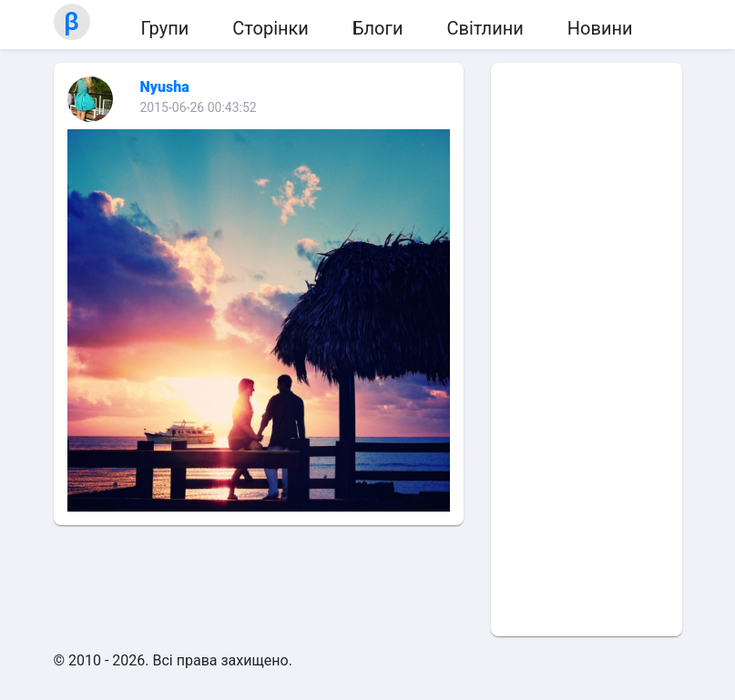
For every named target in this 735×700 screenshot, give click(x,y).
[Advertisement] (587, 350)
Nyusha (165, 87)
